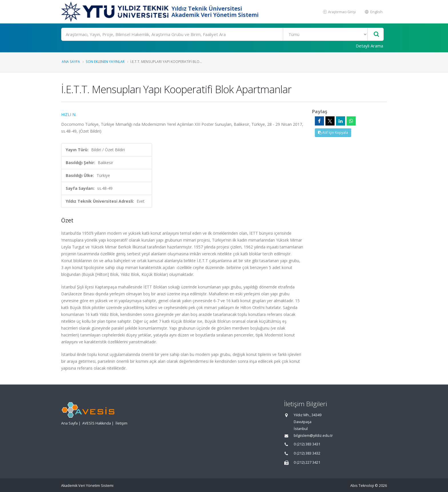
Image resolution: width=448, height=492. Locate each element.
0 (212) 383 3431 (307, 444)
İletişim (121, 423)
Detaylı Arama (369, 46)
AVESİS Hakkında (97, 423)
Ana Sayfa (71, 61)
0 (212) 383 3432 (307, 453)
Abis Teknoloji (362, 486)
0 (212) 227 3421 (307, 462)
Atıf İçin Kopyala (333, 133)
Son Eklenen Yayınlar (105, 61)
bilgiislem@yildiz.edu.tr (313, 436)
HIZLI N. (69, 114)
